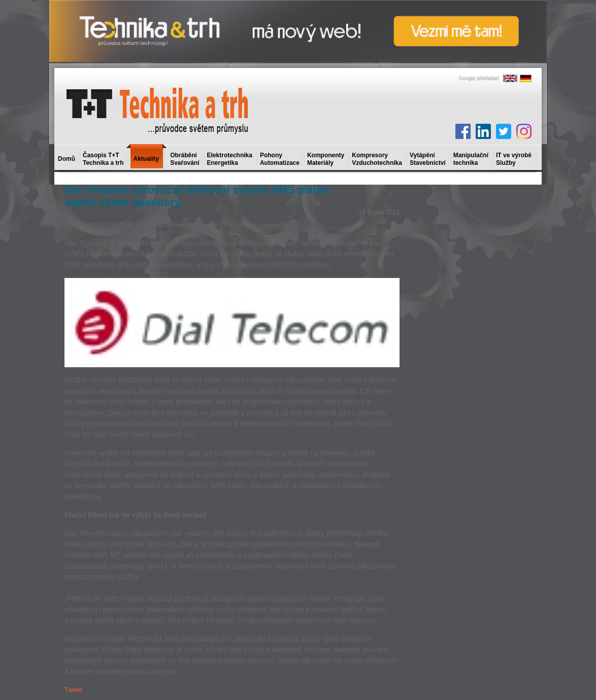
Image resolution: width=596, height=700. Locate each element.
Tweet (73, 690)
